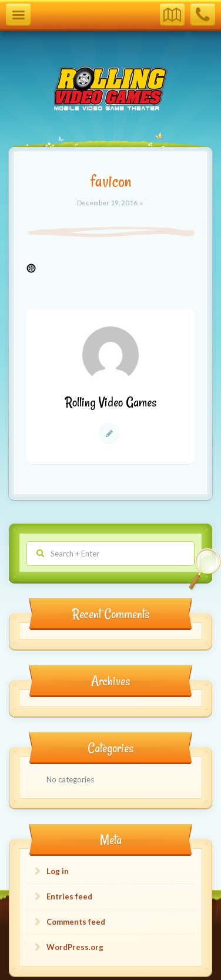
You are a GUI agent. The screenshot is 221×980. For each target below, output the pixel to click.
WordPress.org (75, 947)
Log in (58, 871)
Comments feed (76, 922)
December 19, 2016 (108, 202)
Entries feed (69, 896)
